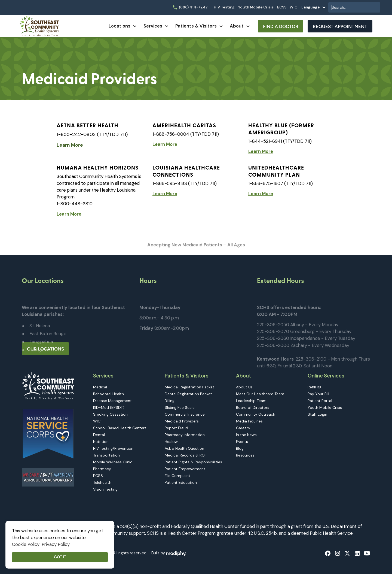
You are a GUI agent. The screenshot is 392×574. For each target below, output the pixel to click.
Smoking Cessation (110, 414)
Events (242, 442)
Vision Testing (105, 489)
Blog (240, 448)
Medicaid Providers (182, 421)
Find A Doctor (281, 26)
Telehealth (102, 482)
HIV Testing (224, 7)
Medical (100, 387)
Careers (243, 428)
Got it (60, 557)
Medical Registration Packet (189, 387)
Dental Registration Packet (188, 394)
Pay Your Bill (318, 394)
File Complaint (177, 476)
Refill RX (314, 387)
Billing (170, 401)
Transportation (106, 455)
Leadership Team (251, 401)
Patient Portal (320, 401)
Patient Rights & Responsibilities (193, 462)
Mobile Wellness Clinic (113, 462)
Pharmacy (102, 469)
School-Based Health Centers (120, 428)
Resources (245, 455)
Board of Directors (253, 407)
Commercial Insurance (185, 414)
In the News (246, 435)
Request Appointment (340, 26)
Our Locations (45, 349)
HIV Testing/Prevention (113, 448)
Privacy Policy (56, 544)
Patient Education (181, 482)
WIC (293, 7)
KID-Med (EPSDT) (109, 407)
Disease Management (112, 401)
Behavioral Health (108, 394)
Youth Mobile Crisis (256, 7)
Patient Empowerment (185, 469)
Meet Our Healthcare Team (260, 394)
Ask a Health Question (184, 448)
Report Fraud (176, 428)
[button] (314, 7)
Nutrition (101, 442)
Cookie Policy (26, 544)
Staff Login (317, 414)
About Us (244, 387)
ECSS (282, 7)
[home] (39, 26)
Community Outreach (256, 414)
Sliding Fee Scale (180, 407)
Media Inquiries (249, 421)
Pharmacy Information (185, 435)
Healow (171, 442)
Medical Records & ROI (185, 455)
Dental (99, 435)
